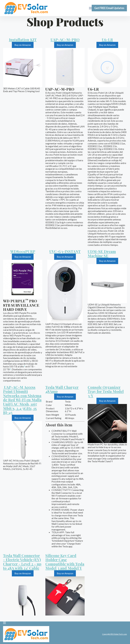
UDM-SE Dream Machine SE (102, 253)
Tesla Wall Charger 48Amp (62, 389)
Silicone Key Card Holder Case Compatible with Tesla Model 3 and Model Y (65, 562)
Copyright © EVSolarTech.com (115, 634)
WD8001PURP (23, 251)
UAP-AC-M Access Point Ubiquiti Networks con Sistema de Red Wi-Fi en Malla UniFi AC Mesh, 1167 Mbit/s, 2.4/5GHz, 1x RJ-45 (22, 400)
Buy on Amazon (23, 45)
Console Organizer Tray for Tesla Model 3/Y (106, 391)
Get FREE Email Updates (109, 8)
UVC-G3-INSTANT (65, 251)
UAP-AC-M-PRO (65, 40)
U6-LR (107, 40)
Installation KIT (23, 40)
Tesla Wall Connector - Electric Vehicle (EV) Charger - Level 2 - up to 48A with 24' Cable (22, 562)
